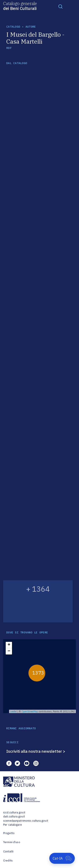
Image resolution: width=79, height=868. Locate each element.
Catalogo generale (20, 6)
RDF (9, 48)
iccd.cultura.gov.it (14, 812)
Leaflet (13, 711)
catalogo (13, 27)
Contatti (8, 851)
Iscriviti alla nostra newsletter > (36, 751)
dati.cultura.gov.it (14, 816)
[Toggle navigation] (60, 6)
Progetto (9, 833)
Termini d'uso (12, 842)
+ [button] (9, 645)
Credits (8, 861)
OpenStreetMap (30, 711)
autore (31, 27)
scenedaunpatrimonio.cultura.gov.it (26, 821)
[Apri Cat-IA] (62, 858)
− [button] (9, 651)
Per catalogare (13, 825)
